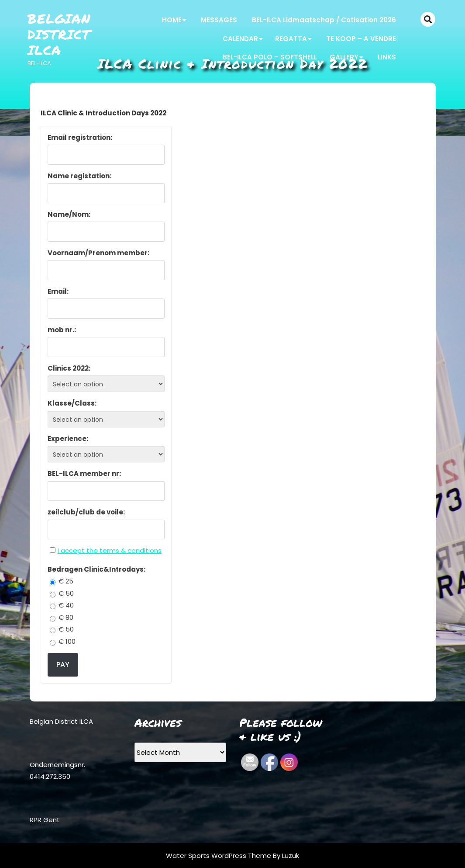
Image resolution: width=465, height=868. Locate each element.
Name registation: (79, 176)
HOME (172, 20)
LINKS (387, 57)
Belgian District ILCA (59, 34)
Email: (58, 291)
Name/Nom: (69, 214)
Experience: (68, 439)
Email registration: (80, 137)
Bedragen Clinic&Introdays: (96, 569)
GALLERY (344, 57)
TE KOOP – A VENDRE (361, 39)
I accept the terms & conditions (110, 550)
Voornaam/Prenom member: (98, 253)
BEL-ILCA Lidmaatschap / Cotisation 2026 (324, 20)
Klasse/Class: (72, 403)
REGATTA (291, 39)
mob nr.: (62, 330)
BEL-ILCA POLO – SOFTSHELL (270, 57)
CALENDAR (240, 39)
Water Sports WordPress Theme (219, 856)
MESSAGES (219, 20)
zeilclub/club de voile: (86, 512)
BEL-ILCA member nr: (84, 474)
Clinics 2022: (69, 368)
